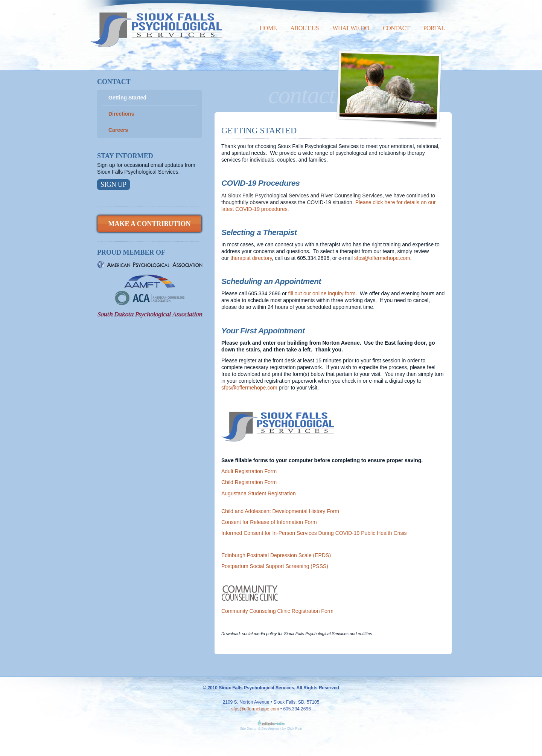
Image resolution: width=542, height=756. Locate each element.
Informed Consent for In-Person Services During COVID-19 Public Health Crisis (314, 533)
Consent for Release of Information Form (269, 522)
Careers (118, 130)
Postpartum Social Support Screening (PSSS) (275, 566)
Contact (396, 28)
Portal (434, 28)
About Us (304, 28)
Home (268, 28)
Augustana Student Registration (259, 493)
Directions (121, 114)
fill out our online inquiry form (322, 293)
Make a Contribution (149, 224)
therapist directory (251, 258)
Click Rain (295, 729)
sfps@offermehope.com (382, 258)
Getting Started (127, 98)
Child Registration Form (249, 482)
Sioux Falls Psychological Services (156, 24)
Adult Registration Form (249, 471)
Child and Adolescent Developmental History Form (280, 511)
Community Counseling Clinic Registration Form (277, 611)
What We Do (351, 28)
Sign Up (113, 185)
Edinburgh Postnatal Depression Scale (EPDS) (276, 555)
